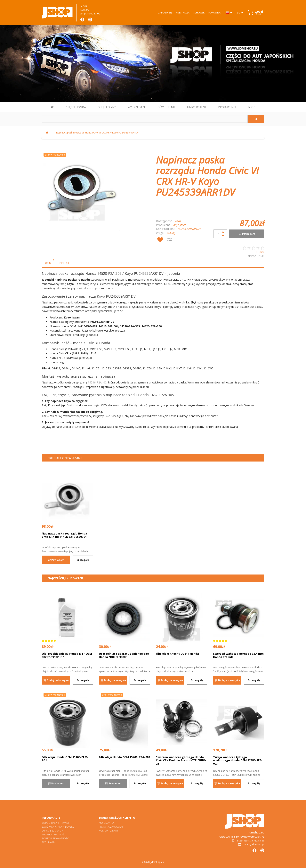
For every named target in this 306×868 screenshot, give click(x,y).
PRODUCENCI (227, 107)
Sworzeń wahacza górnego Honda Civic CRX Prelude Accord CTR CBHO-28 (181, 760)
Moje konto (106, 823)
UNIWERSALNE (197, 107)
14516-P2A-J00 (97, 382)
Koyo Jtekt (179, 225)
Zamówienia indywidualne (58, 827)
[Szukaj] (256, 119)
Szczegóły (83, 560)
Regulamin (48, 842)
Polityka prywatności (56, 838)
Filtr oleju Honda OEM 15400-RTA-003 (125, 757)
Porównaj (215, 13)
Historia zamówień (111, 827)
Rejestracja (183, 13)
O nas (84, 6)
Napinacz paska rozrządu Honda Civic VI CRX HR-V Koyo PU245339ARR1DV (97, 133)
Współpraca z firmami (55, 823)
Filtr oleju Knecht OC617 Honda (177, 654)
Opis (48, 263)
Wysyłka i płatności (54, 835)
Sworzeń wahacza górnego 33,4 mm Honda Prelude (238, 655)
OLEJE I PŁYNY (107, 107)
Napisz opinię (256, 256)
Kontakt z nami (108, 831)
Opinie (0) (63, 263)
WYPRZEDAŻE (137, 107)
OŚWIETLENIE (166, 107)
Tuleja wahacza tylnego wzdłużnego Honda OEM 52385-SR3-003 (238, 760)
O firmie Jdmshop (52, 831)
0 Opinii (260, 252)
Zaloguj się (165, 13)
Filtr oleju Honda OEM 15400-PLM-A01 (65, 759)
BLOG (252, 107)
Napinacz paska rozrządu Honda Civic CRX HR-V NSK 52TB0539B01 (64, 535)
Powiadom (247, 234)
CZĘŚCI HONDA (76, 107)
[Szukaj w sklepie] (145, 119)
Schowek (199, 13)
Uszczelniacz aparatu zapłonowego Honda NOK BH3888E (124, 655)
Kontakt (85, 10)
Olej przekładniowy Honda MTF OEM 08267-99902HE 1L (67, 655)
